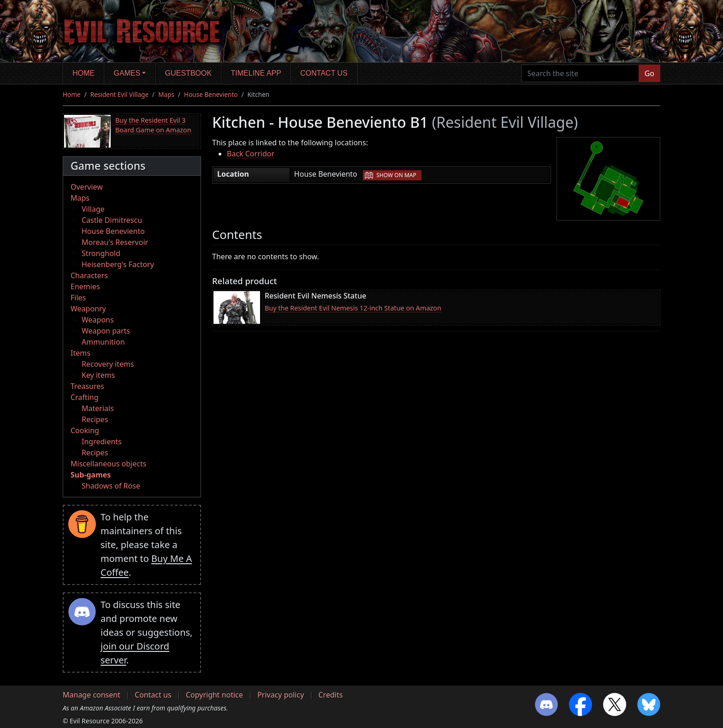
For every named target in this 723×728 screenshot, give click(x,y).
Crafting (85, 397)
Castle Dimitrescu (112, 220)
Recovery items (108, 364)
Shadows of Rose (111, 486)
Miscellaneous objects (108, 464)
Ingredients (102, 442)
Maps (166, 94)
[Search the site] (580, 73)
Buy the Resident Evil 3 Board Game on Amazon (153, 125)
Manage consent (92, 695)
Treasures (87, 386)
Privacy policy (281, 695)
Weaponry (88, 309)
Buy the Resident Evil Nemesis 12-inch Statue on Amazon (353, 308)
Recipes (95, 419)
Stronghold (101, 253)
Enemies (85, 286)
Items (80, 353)
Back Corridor (251, 154)
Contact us (324, 73)
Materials (98, 408)
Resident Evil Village (119, 94)
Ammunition (103, 342)
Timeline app (256, 73)
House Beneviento (211, 94)
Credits (330, 695)
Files (78, 298)
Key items (98, 375)
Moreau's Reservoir (115, 242)
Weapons (98, 320)
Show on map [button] (396, 175)
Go (649, 73)
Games (127, 73)
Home (83, 73)
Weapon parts (106, 331)
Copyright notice (214, 695)
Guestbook (188, 73)
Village (93, 209)
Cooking (85, 430)
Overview (87, 187)
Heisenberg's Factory (118, 264)
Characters (89, 275)
